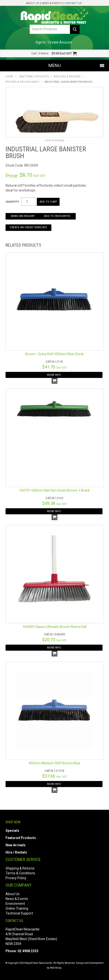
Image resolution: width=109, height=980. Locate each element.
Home (9, 77)
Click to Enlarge (54, 140)
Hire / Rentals (16, 852)
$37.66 (54, 776)
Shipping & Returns (20, 868)
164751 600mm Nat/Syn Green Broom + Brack (54, 490)
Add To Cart (54, 381)
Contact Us (73, 3)
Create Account (60, 42)
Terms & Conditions (20, 873)
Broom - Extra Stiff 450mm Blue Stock (54, 354)
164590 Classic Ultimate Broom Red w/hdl (54, 627)
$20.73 (54, 640)
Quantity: (13, 202)
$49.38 (54, 503)
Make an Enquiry (23, 216)
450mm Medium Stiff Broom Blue (54, 763)
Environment (15, 904)
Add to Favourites (57, 216)
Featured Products (21, 838)
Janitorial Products (34, 77)
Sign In (41, 42)
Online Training (17, 908)
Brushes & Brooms (67, 77)
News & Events (52, 3)
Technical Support (19, 913)
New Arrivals (16, 845)
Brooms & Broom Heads (22, 82)
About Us (32, 3)
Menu (55, 65)
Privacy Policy (16, 878)
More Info (54, 375)
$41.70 (54, 367)
